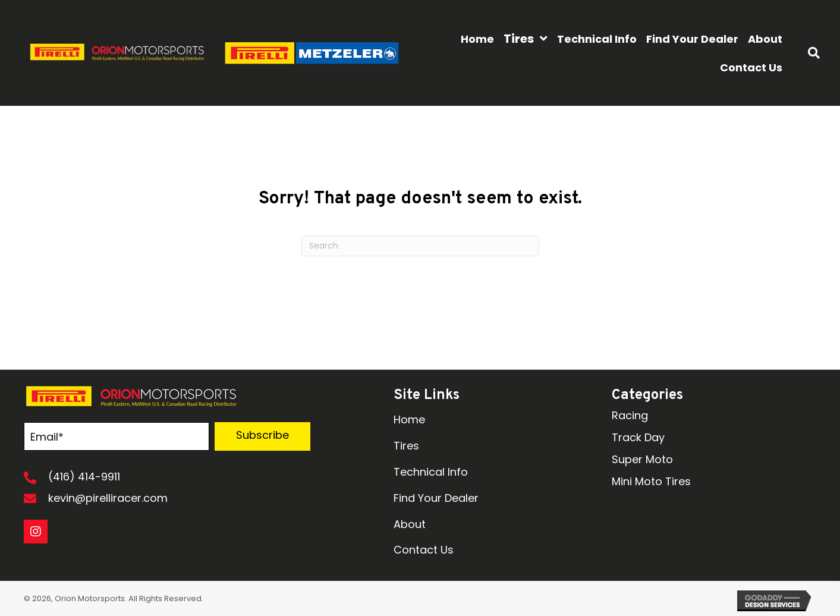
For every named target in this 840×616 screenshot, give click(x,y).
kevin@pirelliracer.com (108, 498)
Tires (406, 446)
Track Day (638, 437)
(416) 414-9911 (84, 477)
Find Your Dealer (436, 498)
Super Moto (642, 459)
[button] (262, 436)
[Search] (420, 246)
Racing (630, 415)
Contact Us (424, 550)
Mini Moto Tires (651, 481)
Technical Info (431, 472)
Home (409, 419)
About (410, 524)
